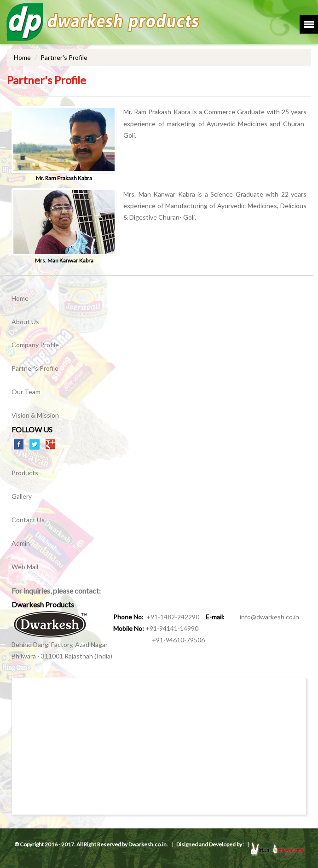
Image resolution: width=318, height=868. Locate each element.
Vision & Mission (35, 415)
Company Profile (35, 345)
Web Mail (25, 567)
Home (22, 57)
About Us (25, 322)
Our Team (26, 392)
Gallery (22, 496)
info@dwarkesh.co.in (263, 617)
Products (25, 473)
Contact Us (28, 520)
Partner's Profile (35, 368)
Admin (21, 543)
